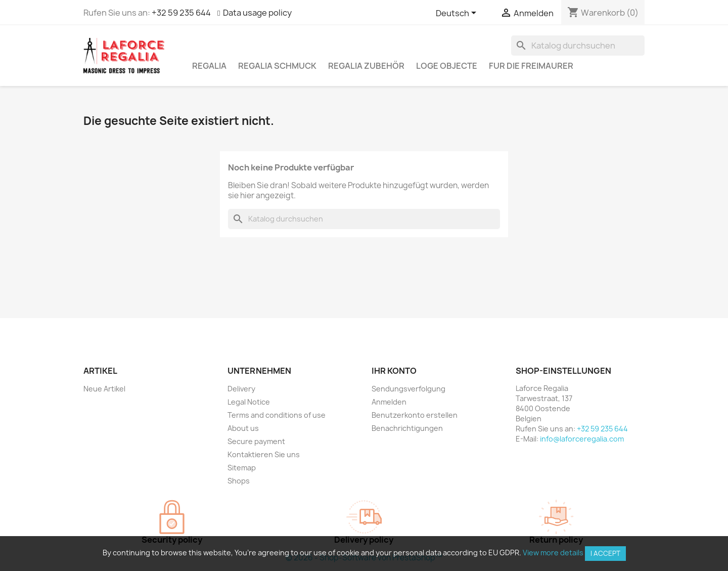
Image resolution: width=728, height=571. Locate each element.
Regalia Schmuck (277, 66)
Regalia (209, 66)
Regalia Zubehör (366, 66)
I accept (605, 553)
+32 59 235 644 (181, 13)
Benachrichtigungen (407, 428)
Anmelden (389, 402)
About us (243, 428)
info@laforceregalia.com (582, 439)
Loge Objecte (447, 66)
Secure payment (256, 441)
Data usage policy (257, 13)
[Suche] (578, 46)
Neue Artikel (104, 389)
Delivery (241, 389)
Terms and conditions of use (277, 415)
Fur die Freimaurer (531, 66)
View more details (553, 553)
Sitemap (242, 468)
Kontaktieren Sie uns (264, 454)
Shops (239, 481)
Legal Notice (249, 402)
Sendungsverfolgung (408, 389)
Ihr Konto (394, 371)
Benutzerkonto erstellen (415, 415)
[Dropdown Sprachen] (458, 14)
